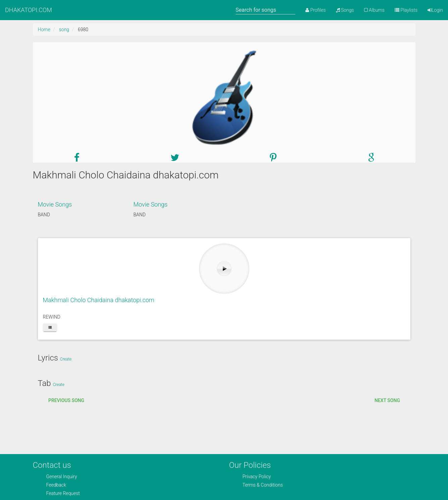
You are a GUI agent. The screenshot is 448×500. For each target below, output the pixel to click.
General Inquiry (62, 477)
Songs (345, 10)
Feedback (56, 485)
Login (435, 10)
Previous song (66, 400)
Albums (374, 10)
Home (44, 30)
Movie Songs (55, 204)
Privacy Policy (257, 477)
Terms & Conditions (263, 485)
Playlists (406, 10)
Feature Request (63, 493)
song (64, 30)
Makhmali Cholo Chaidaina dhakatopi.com (99, 300)
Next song (387, 400)
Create (66, 359)
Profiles (315, 10)
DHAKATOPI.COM (29, 10)
